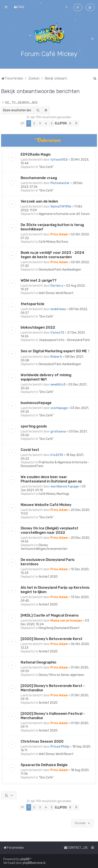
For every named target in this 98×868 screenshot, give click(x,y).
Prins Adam (59, 234)
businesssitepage (36, 402)
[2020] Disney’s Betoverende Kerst (51, 639)
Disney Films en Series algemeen (61, 675)
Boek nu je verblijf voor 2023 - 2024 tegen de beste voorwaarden (52, 254)
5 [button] (52, 123)
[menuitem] (19, 7)
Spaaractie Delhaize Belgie (44, 765)
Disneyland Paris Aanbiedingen (60, 269)
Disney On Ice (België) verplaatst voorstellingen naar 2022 (49, 530)
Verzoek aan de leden (39, 201)
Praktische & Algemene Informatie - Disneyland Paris (55, 464)
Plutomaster (60, 183)
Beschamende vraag (39, 178)
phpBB (25, 859)
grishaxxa (58, 431)
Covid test (30, 449)
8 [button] (70, 123)
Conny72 (57, 332)
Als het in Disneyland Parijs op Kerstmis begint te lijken (55, 589)
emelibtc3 (58, 384)
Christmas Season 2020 (42, 741)
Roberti (56, 357)
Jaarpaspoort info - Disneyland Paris (64, 340)
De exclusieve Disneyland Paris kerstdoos (48, 562)
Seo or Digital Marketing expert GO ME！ (56, 351)
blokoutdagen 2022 (38, 327)
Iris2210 (57, 455)
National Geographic (39, 662)
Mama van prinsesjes (66, 620)
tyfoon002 (59, 159)
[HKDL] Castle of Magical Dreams (50, 615)
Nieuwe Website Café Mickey (46, 504)
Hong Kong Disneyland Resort (59, 628)
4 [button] (46, 123)
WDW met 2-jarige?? (39, 280)
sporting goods (34, 426)
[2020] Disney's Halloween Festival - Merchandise (53, 715)
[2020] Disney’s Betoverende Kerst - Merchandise (53, 688)
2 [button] (34, 123)
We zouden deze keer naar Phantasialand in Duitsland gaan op (51, 479)
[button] (22, 123)
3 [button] (40, 123)
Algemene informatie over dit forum (64, 214)
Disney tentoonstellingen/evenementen (44, 547)
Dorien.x (57, 285)
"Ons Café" (46, 167)
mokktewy (58, 309)
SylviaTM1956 (61, 206)
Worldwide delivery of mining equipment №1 (46, 377)
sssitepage (59, 408)
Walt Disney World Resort (56, 293)
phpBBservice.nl (34, 863)
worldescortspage (65, 486)
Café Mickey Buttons (53, 242)
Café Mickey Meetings (54, 494)
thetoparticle (32, 304)
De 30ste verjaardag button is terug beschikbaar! (52, 227)
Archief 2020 (48, 576)
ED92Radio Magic (36, 154)
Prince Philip (60, 746)
